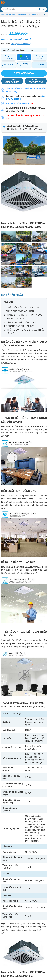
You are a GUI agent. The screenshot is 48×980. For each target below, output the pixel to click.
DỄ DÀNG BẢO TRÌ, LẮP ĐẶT (20, 326)
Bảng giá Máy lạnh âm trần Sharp (15, 39)
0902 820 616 (12, 81)
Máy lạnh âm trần (8, 14)
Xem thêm (40, 65)
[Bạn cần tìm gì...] (39, 9)
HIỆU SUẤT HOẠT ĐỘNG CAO (21, 322)
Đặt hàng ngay (24, 73)
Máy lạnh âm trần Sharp (27, 14)
